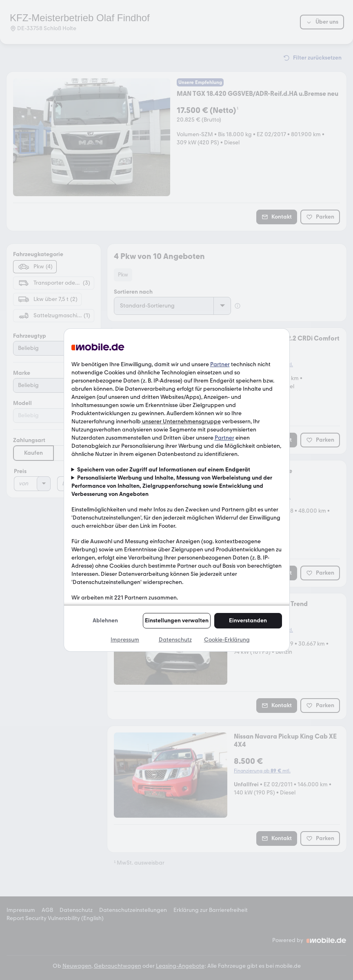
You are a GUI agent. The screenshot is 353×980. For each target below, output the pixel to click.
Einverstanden (248, 621)
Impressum (125, 640)
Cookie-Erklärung (227, 640)
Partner (220, 364)
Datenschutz (175, 640)
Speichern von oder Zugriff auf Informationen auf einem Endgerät (164, 470)
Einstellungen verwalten (177, 621)
